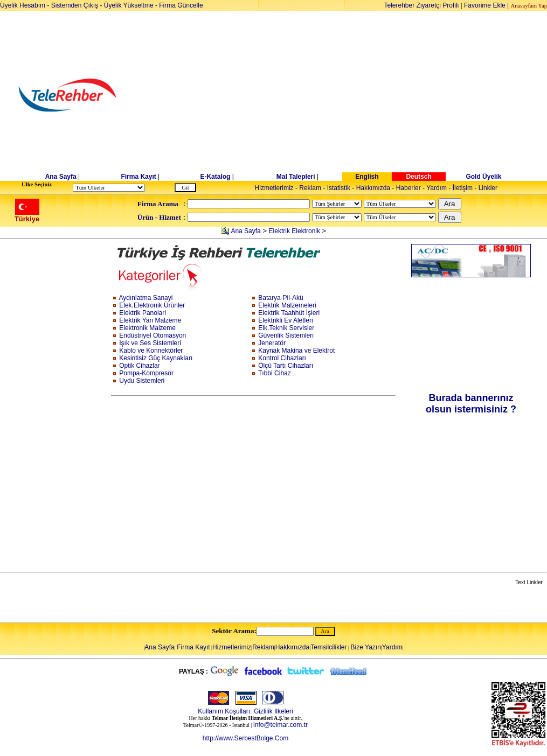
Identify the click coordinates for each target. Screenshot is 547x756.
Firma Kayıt (138, 177)
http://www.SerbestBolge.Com (245, 738)
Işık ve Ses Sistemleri (150, 343)
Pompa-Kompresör (146, 373)
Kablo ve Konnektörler (151, 351)
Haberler (408, 188)
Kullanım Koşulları (224, 711)
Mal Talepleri (296, 177)
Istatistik (339, 188)
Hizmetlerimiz (274, 188)
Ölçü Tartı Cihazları (286, 366)
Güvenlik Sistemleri (286, 335)
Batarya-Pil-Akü (281, 298)
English (367, 177)
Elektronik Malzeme (147, 328)
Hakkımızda (373, 188)
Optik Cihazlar (139, 366)
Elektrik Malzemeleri (287, 305)
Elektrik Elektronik (295, 231)
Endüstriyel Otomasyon (153, 335)
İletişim (463, 188)
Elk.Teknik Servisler (286, 328)
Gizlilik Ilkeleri (273, 711)
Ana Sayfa (61, 177)
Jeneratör (272, 343)
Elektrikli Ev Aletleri (285, 320)
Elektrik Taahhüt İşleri (289, 313)
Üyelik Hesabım (23, 5)
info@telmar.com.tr (281, 725)
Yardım (437, 188)
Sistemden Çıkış (75, 5)
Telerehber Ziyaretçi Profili (422, 5)
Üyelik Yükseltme (129, 5)
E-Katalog (215, 177)
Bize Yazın (366, 647)
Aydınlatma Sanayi (146, 298)
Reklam (310, 188)
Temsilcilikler (328, 647)
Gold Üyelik (483, 177)
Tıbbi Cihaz (275, 373)
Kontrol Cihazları (282, 358)
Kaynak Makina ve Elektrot (296, 351)
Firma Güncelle (181, 5)
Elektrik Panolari (143, 313)
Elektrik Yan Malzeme (150, 320)
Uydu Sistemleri (142, 381)
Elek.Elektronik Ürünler (152, 305)
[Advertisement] (356, 95)
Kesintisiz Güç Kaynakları (156, 358)
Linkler (488, 188)
